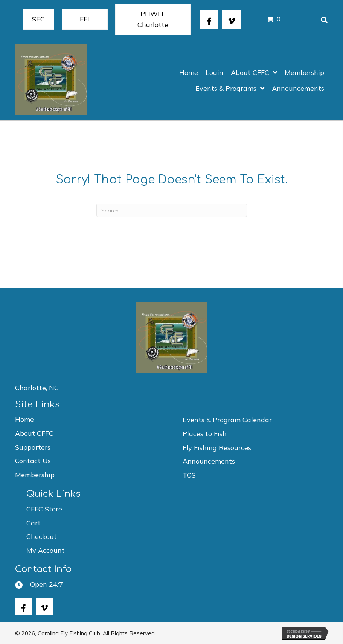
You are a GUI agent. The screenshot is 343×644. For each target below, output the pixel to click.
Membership (35, 475)
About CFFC (34, 433)
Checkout (42, 536)
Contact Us (33, 461)
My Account (46, 550)
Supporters (33, 447)
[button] (209, 20)
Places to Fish (205, 434)
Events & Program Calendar (227, 420)
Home (24, 419)
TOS (189, 475)
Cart (34, 523)
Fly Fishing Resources (217, 448)
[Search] (172, 210)
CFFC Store (44, 509)
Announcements (209, 461)
